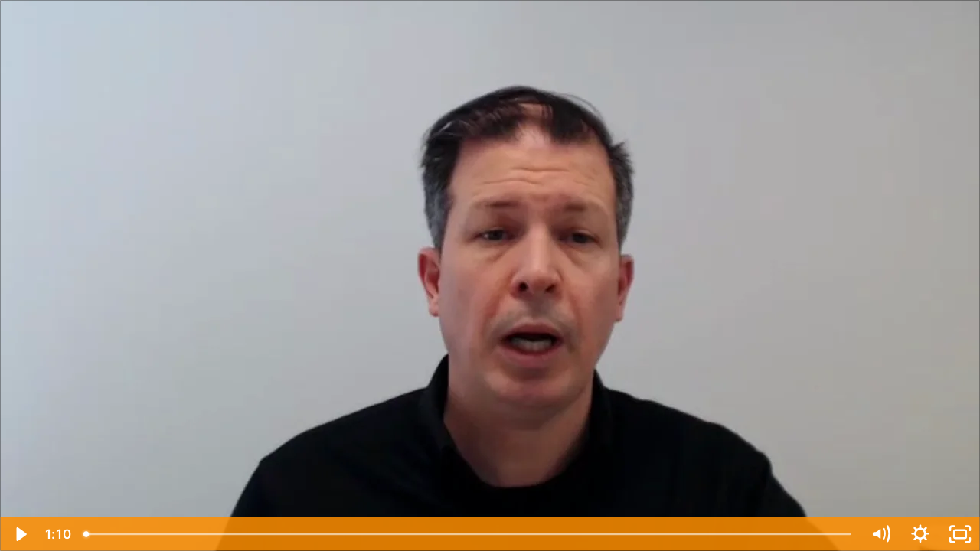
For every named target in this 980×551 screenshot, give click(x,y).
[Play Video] (20, 534)
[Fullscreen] (960, 534)
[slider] (469, 534)
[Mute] (880, 534)
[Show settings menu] (920, 534)
